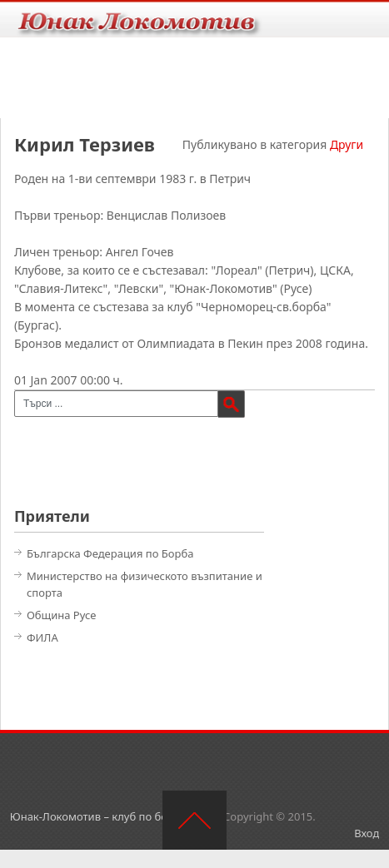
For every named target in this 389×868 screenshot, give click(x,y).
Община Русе (62, 615)
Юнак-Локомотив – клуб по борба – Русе (115, 816)
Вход (367, 833)
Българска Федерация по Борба (110, 553)
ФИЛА (42, 637)
